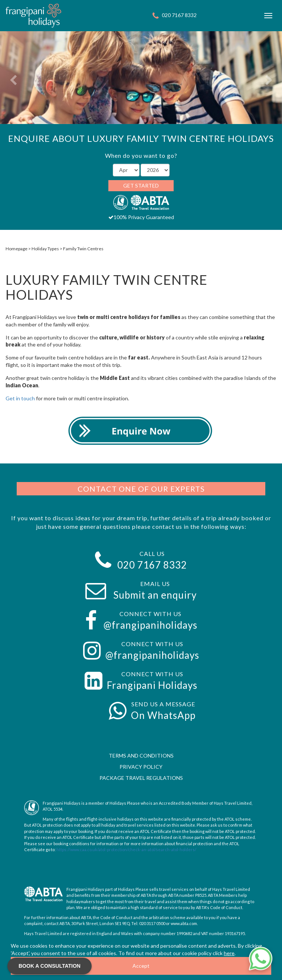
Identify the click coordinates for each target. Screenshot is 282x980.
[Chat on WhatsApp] (260, 958)
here (229, 953)
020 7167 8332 (179, 15)
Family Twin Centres (83, 249)
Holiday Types (45, 249)
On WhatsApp (163, 715)
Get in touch (21, 398)
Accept (141, 966)
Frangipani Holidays (152, 685)
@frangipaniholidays (150, 625)
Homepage (17, 249)
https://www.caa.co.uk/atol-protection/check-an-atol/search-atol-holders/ (126, 849)
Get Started (141, 185)
